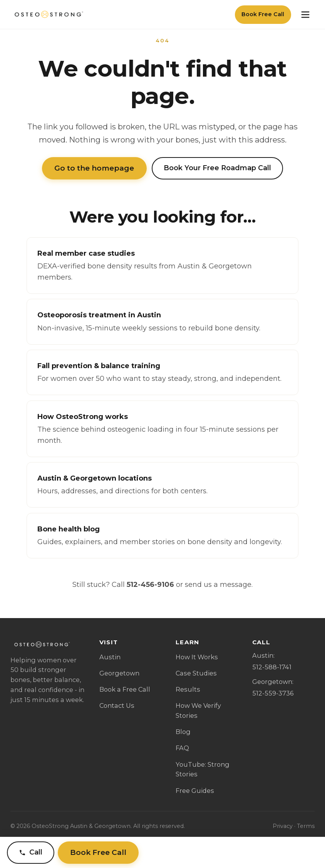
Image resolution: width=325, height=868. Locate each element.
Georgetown (119, 673)
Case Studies (196, 673)
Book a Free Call (125, 689)
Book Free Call (263, 14)
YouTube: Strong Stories (203, 769)
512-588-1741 (272, 667)
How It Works (197, 657)
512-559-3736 (273, 693)
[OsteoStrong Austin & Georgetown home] (48, 15)
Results (188, 689)
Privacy (283, 826)
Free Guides (195, 791)
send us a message (218, 585)
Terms (306, 826)
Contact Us (117, 705)
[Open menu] (305, 15)
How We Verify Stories (198, 710)
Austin (110, 657)
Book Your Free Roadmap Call (217, 168)
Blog (183, 732)
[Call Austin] (31, 853)
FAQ (182, 748)
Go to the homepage (94, 168)
